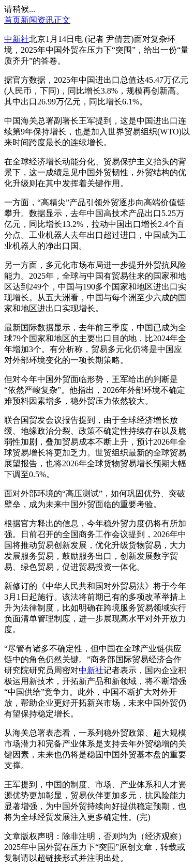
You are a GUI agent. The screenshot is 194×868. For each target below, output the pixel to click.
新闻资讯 (37, 20)
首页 (12, 20)
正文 (62, 20)
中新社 (17, 39)
